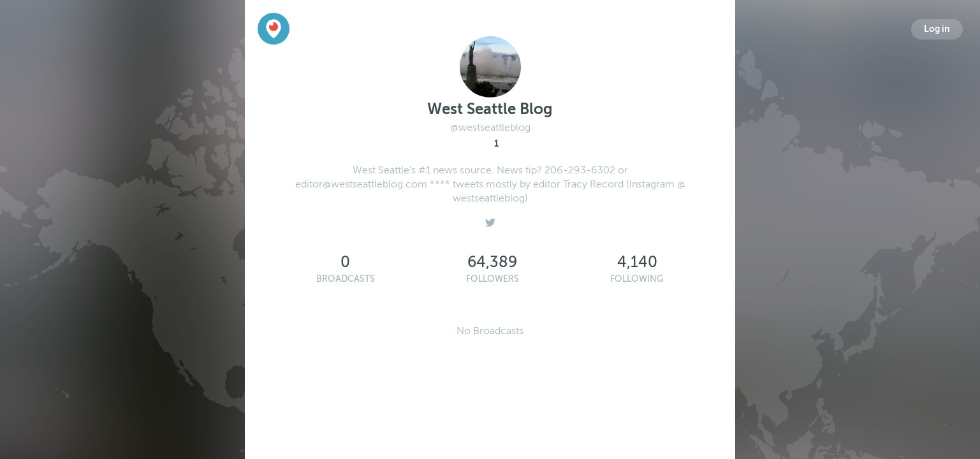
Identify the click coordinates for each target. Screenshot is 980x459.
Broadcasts (346, 279)
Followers (493, 279)
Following (637, 279)
